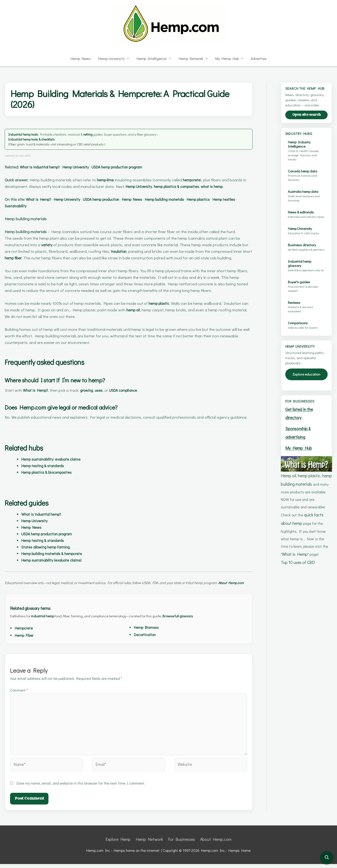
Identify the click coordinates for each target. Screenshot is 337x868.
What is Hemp (294, 563)
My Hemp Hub (228, 58)
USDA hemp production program (137, 167)
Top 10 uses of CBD (297, 570)
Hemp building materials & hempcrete (57, 560)
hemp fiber (25, 264)
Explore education (307, 391)
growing (92, 397)
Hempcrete (25, 640)
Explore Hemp (122, 844)
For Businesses (181, 844)
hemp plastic (164, 310)
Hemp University (111, 58)
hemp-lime (110, 180)
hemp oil (143, 316)
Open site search (306, 119)
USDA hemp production (117, 206)
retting (95, 134)
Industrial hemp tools (25, 134)
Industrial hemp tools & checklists (35, 139)
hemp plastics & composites (205, 186)
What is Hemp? (43, 206)
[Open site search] (327, 858)
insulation (120, 258)
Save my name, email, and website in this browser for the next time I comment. (82, 788)
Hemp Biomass (148, 640)
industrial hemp (46, 628)
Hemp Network (191, 58)
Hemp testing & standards (46, 472)
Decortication (147, 647)
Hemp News (79, 58)
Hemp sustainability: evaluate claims (56, 466)
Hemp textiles (18, 212)
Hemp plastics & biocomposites (51, 479)
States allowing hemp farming (49, 553)
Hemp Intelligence (152, 58)
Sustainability (47, 212)
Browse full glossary (192, 628)
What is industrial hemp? (45, 167)
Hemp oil (288, 488)
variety (47, 251)
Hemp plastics (232, 206)
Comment (19, 702)
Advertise (260, 58)
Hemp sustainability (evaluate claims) (57, 567)
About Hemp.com (213, 844)
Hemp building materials (192, 206)
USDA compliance (135, 397)
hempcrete (202, 180)
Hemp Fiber (26, 648)
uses (106, 397)
